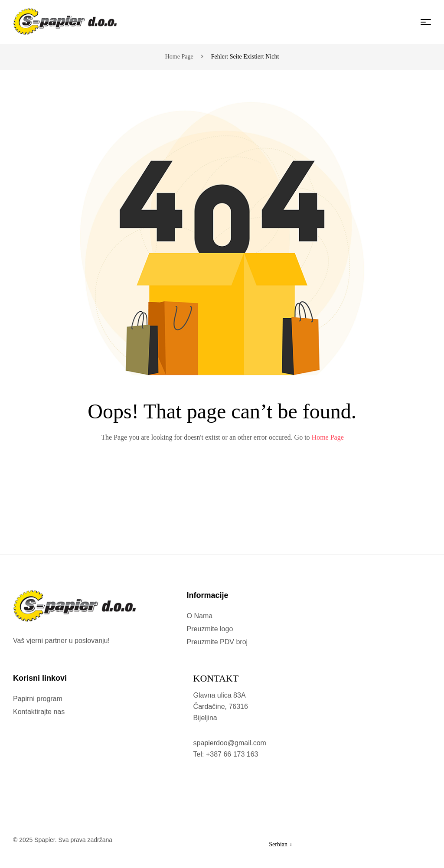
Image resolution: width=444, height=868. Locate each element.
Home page (179, 57)
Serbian (280, 844)
